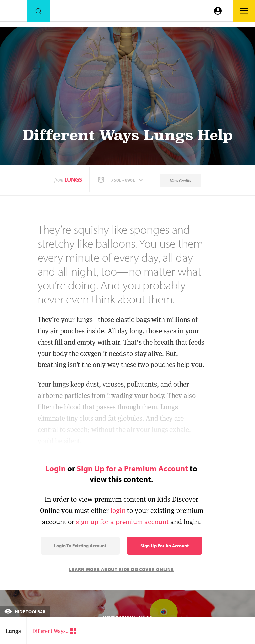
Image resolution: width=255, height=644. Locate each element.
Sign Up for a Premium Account (132, 468)
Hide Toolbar (25, 612)
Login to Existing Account (80, 546)
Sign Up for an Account (165, 546)
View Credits (180, 180)
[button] (121, 180)
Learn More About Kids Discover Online (121, 569)
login (118, 510)
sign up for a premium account (122, 522)
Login (56, 468)
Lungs (73, 179)
